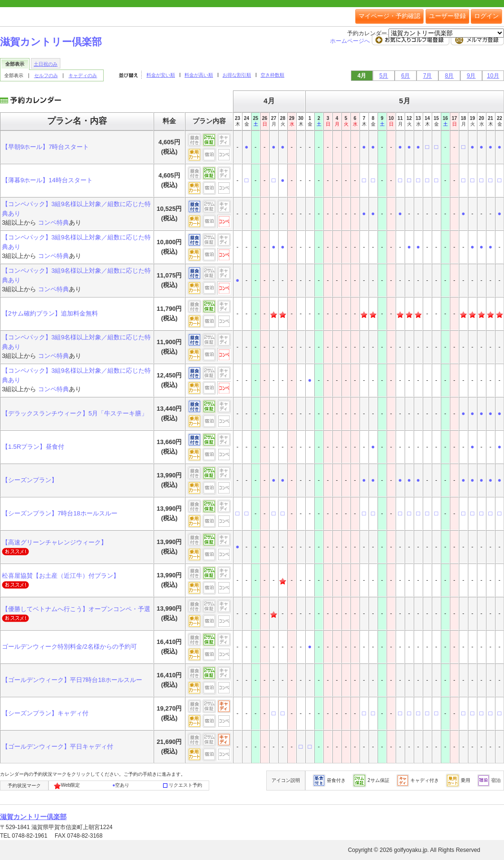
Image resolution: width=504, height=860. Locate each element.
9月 (471, 76)
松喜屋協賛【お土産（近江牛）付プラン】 (61, 576)
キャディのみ (83, 75)
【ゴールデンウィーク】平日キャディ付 (58, 746)
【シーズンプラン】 (30, 480)
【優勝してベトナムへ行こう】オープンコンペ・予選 (76, 609)
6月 (406, 76)
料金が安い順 (161, 75)
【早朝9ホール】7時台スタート (45, 147)
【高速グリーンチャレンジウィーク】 (54, 542)
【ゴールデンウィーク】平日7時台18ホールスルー (72, 680)
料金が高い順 (199, 75)
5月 (384, 76)
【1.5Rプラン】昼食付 (33, 447)
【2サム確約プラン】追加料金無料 (50, 313)
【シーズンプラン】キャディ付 (45, 713)
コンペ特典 (53, 222)
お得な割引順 (237, 75)
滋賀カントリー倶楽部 (51, 42)
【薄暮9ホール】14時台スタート (47, 180)
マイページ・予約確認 (389, 16)
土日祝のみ (46, 64)
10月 (493, 76)
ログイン (486, 16)
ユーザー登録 (447, 16)
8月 (450, 76)
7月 (428, 76)
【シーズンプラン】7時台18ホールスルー (60, 513)
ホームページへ (351, 41)
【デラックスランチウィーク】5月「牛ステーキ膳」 (75, 413)
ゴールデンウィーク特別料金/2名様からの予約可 (69, 647)
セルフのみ (46, 75)
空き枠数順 (272, 75)
